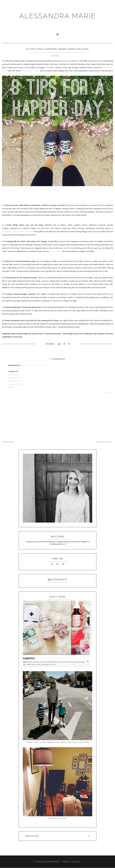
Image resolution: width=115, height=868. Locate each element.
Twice (52, 251)
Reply (109, 393)
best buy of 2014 (58, 818)
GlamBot (58, 251)
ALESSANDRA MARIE (58, 16)
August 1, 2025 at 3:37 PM (34, 365)
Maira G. (76, 862)
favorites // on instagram (91, 623)
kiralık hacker (14, 375)
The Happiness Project (30, 71)
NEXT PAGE (8, 442)
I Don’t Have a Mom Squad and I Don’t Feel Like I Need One (58, 742)
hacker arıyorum (15, 378)
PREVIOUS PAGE (105, 442)
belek (11, 387)
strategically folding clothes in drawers (18, 231)
